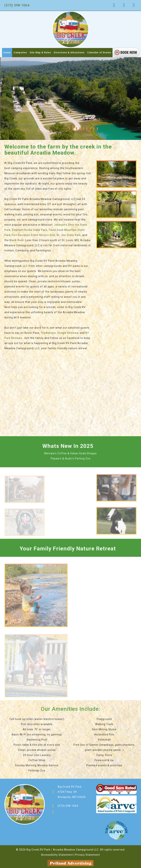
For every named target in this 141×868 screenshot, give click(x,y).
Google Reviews (68, 334)
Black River (17, 242)
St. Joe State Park (69, 236)
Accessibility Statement (57, 855)
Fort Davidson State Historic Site (34, 236)
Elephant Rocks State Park (30, 231)
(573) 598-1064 (17, 5)
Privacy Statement (87, 855)
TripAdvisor (48, 334)
